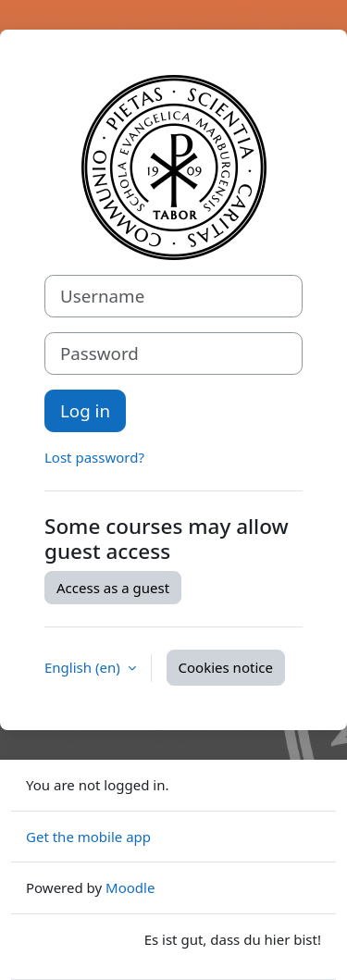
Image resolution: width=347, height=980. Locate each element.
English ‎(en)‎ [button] (84, 667)
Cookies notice (226, 667)
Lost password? (94, 457)
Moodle (130, 887)
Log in (85, 410)
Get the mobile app (88, 837)
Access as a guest (113, 588)
